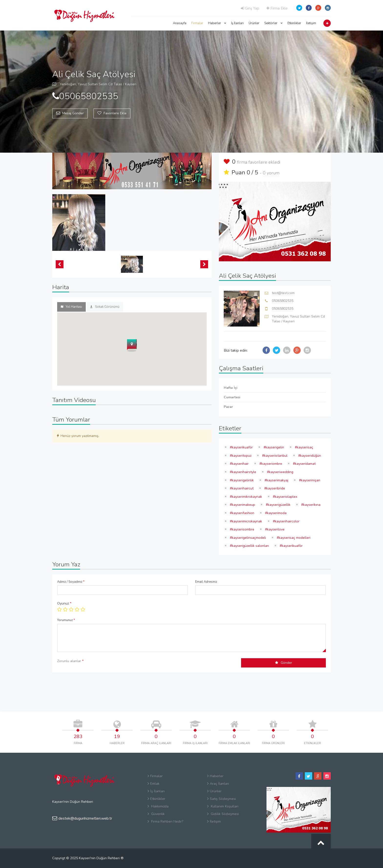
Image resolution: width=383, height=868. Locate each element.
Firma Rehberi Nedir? (165, 821)
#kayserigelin (273, 447)
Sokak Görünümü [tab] (105, 307)
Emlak (154, 784)
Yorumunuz (66, 620)
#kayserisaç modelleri (293, 538)
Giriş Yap (250, 8)
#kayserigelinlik (241, 480)
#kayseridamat (304, 464)
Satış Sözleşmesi (222, 799)
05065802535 (283, 301)
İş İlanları (237, 23)
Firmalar (197, 23)
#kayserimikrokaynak (245, 497)
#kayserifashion (242, 513)
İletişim (311, 23)
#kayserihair (239, 464)
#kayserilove (274, 529)
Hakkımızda (158, 806)
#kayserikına (310, 505)
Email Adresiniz (206, 582)
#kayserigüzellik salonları (249, 546)
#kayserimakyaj (276, 480)
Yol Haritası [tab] (71, 307)
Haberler (217, 23)
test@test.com (283, 293)
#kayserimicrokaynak (245, 521)
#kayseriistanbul (274, 456)
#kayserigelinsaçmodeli (247, 538)
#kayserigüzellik (278, 505)
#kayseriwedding (280, 472)
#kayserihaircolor (286, 521)
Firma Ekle (277, 8)
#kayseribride (274, 488)
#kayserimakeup (242, 505)
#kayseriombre (270, 464)
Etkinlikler (294, 23)
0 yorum (271, 173)
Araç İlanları (218, 784)
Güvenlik (156, 814)
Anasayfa (180, 23)
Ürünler (254, 23)
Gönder (284, 663)
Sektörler (273, 23)
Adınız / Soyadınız (71, 582)
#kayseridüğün (309, 456)
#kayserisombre (242, 529)
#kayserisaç (303, 447)
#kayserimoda (275, 513)
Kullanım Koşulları (223, 806)
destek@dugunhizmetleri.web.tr (82, 818)
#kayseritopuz (240, 456)
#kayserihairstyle (243, 472)
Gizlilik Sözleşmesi (223, 814)
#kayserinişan (309, 480)
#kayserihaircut (241, 488)
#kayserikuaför (241, 447)
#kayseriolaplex (285, 497)
